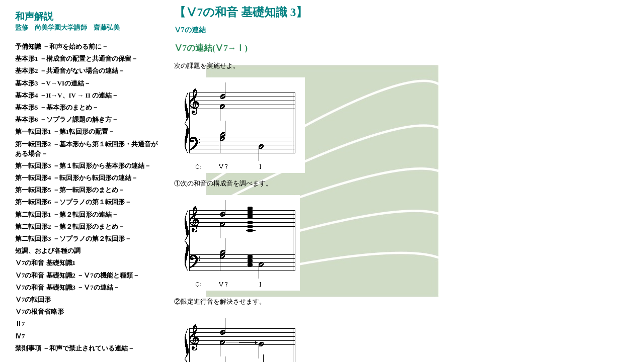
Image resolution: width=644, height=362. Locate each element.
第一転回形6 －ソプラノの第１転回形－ (73, 202)
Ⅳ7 (20, 336)
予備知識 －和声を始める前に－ (62, 47)
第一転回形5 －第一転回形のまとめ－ (70, 190)
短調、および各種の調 (48, 251)
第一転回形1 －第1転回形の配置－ (65, 132)
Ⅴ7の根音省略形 (39, 312)
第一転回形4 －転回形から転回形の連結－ (76, 178)
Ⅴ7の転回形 (33, 300)
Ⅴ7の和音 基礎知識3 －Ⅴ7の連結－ (67, 288)
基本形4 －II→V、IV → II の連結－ (67, 96)
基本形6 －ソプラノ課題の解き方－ (67, 120)
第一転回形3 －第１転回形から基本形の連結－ (83, 166)
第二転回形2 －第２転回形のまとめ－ (70, 227)
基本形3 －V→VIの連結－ (53, 83)
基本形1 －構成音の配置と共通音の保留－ (76, 59)
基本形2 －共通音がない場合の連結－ (70, 71)
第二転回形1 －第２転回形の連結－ (67, 215)
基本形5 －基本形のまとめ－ (57, 108)
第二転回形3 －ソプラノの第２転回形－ (73, 239)
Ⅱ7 (20, 324)
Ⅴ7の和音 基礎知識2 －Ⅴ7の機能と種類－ (77, 276)
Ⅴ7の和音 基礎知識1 (45, 263)
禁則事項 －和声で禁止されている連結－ (75, 348)
